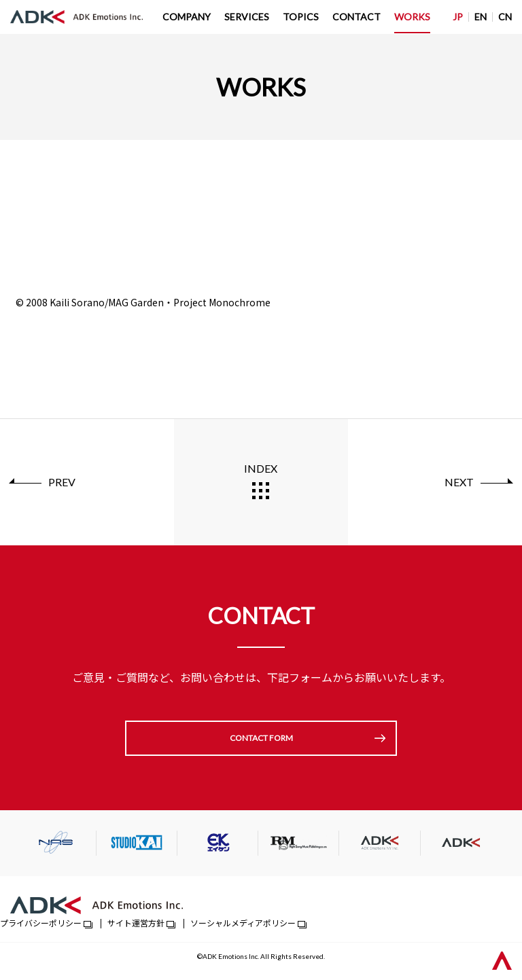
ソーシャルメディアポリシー (243, 923)
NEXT (459, 482)
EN (481, 17)
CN (505, 17)
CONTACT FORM (261, 738)
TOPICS (301, 17)
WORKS (412, 17)
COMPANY (187, 17)
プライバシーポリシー (41, 923)
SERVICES (247, 17)
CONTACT (356, 17)
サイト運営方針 (136, 923)
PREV (62, 482)
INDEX (261, 468)
